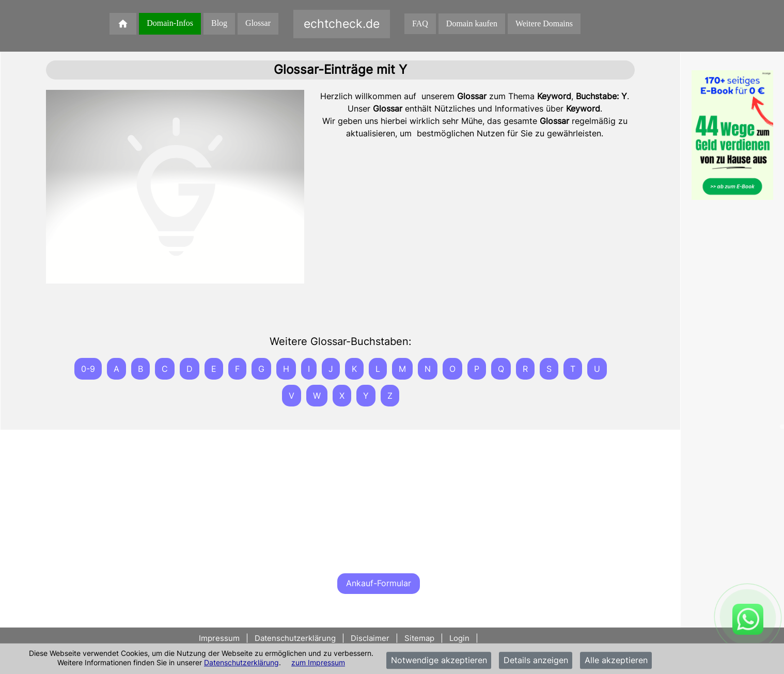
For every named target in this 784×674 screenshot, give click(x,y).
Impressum (220, 638)
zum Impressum (318, 662)
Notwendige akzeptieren (439, 661)
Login (459, 638)
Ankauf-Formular (379, 583)
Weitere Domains (544, 23)
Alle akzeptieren (616, 661)
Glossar (258, 23)
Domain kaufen (472, 23)
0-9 (88, 369)
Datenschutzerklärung (241, 662)
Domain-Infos (170, 23)
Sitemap (419, 638)
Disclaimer (370, 638)
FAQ (420, 23)
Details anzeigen (536, 661)
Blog (219, 23)
